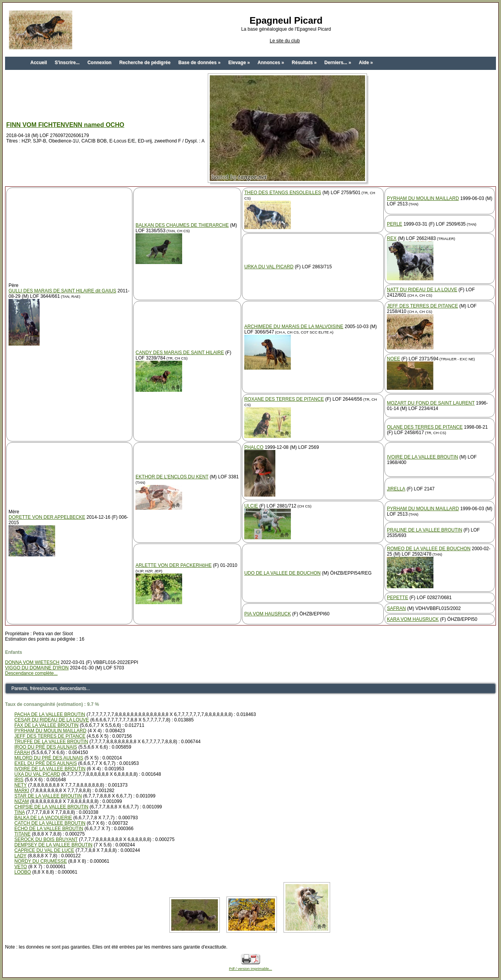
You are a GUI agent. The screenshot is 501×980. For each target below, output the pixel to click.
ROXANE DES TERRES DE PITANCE (284, 399)
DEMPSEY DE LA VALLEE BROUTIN (53, 845)
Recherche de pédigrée (145, 63)
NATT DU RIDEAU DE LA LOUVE (422, 290)
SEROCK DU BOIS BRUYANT (46, 839)
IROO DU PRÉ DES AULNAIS (46, 747)
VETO (21, 867)
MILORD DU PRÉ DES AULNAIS (49, 758)
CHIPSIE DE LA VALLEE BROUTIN (51, 807)
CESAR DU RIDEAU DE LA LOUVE (52, 720)
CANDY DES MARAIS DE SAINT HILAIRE (180, 353)
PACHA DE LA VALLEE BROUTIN (50, 714)
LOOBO (23, 872)
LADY (20, 856)
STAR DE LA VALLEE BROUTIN (48, 796)
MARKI (22, 791)
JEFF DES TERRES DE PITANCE (422, 306)
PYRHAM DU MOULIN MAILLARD (423, 198)
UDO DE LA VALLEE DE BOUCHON (283, 573)
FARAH (22, 752)
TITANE (23, 834)
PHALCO (254, 447)
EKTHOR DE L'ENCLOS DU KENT (172, 477)
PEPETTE (397, 598)
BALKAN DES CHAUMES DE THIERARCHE (182, 225)
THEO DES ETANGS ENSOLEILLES (283, 193)
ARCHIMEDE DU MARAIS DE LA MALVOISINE (294, 327)
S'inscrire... (67, 63)
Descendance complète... (31, 673)
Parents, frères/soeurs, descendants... (51, 688)
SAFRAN (396, 608)
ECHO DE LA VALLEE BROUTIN (49, 829)
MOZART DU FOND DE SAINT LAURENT (431, 403)
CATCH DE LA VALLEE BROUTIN (50, 823)
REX (392, 238)
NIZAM (22, 801)
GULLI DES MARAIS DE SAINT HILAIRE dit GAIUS (62, 291)
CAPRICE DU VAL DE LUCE (44, 850)
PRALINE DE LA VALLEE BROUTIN (424, 530)
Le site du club (284, 41)
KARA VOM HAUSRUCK (413, 619)
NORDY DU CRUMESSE (41, 861)
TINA (20, 812)
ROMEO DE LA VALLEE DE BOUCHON (429, 549)
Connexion (99, 63)
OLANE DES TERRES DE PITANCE (425, 427)
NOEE (393, 359)
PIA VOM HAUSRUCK (268, 614)
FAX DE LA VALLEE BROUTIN (46, 725)
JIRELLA (396, 489)
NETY (21, 785)
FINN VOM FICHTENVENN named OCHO (65, 125)
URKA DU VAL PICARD (269, 267)
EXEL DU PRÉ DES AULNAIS (46, 763)
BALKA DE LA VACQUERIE (43, 818)
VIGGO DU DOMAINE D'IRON (37, 668)
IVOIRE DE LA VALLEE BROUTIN (422, 457)
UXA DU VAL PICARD (37, 774)
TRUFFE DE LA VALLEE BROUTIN (51, 742)
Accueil (39, 63)
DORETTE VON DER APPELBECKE (47, 517)
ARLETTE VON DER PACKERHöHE (174, 565)
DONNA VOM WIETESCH (32, 662)
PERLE (394, 224)
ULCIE (251, 506)
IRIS (19, 780)
